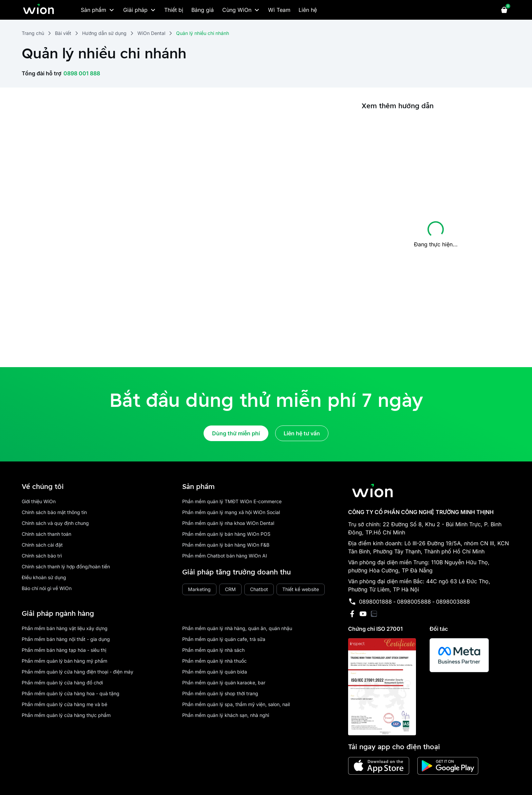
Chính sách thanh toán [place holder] (46, 534)
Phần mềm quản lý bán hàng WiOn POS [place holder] (226, 534)
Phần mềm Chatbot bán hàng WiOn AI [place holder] (225, 556)
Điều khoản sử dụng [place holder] (44, 577)
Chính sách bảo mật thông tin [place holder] (54, 512)
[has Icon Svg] (374, 614)
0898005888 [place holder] (414, 602)
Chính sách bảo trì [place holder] (42, 556)
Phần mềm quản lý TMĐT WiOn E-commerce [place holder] (232, 501)
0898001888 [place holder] (375, 602)
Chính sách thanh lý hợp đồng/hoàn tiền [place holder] (66, 566)
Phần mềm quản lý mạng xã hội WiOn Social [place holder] (231, 512)
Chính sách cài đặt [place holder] (42, 545)
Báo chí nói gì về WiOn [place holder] (47, 588)
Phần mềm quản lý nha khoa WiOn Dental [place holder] (228, 523)
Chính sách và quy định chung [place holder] (55, 523)
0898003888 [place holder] (453, 602)
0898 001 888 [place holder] (82, 73)
